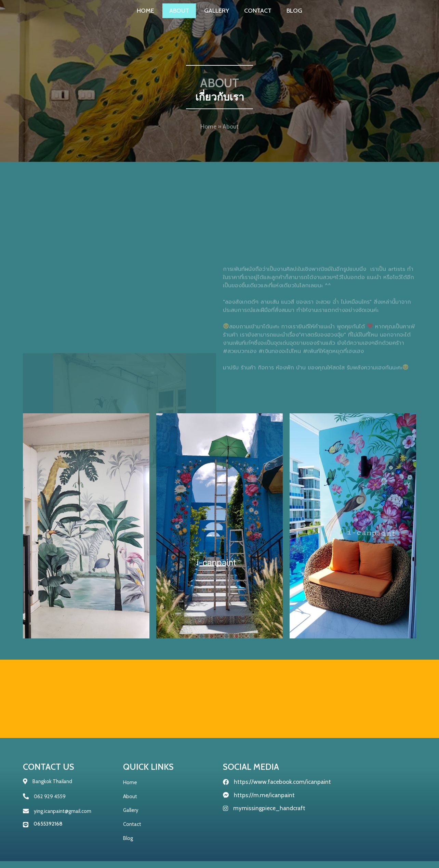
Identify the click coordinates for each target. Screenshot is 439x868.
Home (208, 131)
